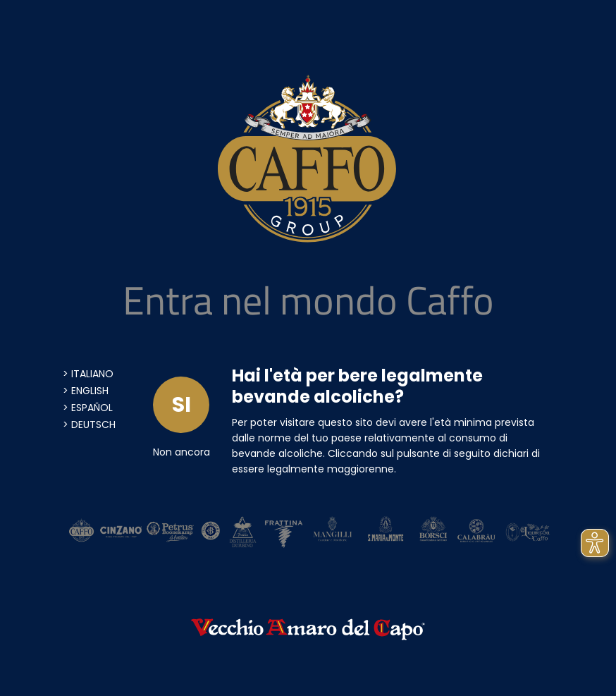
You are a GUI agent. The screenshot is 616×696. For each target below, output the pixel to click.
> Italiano (88, 374)
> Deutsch (89, 425)
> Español (88, 408)
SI (181, 405)
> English (86, 391)
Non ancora (181, 452)
